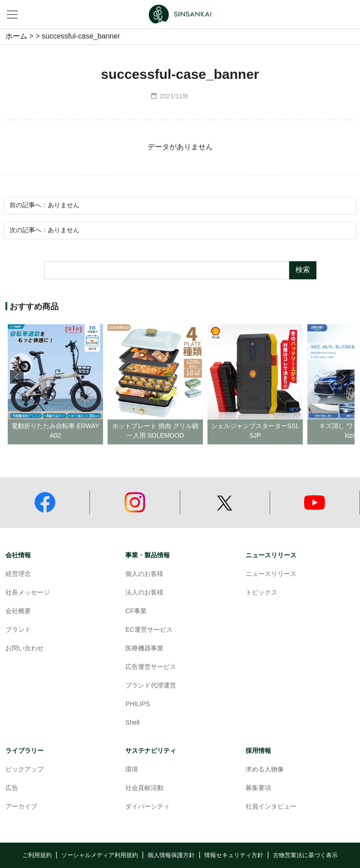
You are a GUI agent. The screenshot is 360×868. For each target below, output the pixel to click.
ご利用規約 (37, 855)
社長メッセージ (28, 593)
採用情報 (258, 751)
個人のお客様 (144, 574)
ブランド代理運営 (151, 686)
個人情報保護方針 (171, 855)
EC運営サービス (149, 630)
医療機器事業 (144, 649)
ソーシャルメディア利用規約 (100, 855)
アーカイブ (21, 807)
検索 (303, 270)
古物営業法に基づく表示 (305, 855)
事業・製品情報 (148, 555)
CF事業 (136, 612)
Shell (132, 723)
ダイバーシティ (148, 807)
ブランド (18, 630)
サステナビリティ (151, 751)
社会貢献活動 (144, 788)
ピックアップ (25, 770)
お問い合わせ (25, 649)
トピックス (261, 593)
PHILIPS (138, 705)
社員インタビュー (271, 807)
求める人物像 (265, 770)
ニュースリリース (271, 555)
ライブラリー (25, 751)
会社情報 (18, 555)
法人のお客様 (144, 593)
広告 (12, 788)
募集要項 (258, 788)
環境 (132, 770)
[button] (343, 377)
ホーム (16, 37)
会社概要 (18, 612)
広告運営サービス (151, 667)
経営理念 (18, 574)
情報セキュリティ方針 (234, 855)
